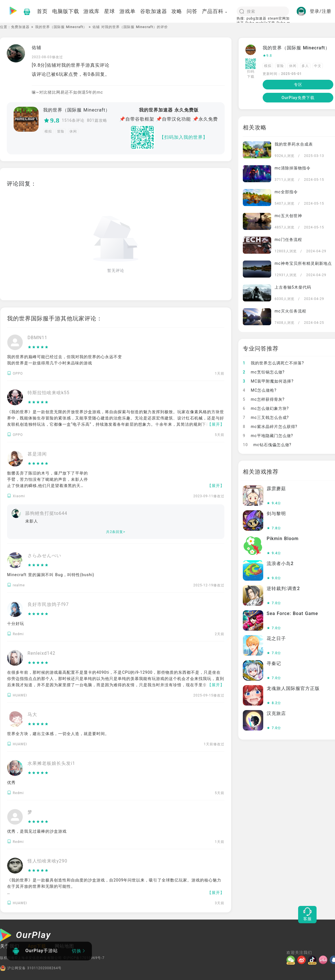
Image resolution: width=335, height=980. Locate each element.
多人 (305, 66)
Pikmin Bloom (283, 539)
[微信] (292, 960)
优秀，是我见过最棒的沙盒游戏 (37, 831)
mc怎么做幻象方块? (266, 408)
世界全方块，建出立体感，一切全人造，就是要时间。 (58, 734)
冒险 (61, 131)
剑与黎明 (276, 514)
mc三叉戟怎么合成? (266, 417)
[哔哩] (324, 960)
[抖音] (313, 960)
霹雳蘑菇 (276, 489)
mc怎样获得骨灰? (264, 399)
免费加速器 (20, 27)
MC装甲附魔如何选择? (268, 381)
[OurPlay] (26, 936)
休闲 (73, 131)
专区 (298, 85)
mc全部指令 (286, 192)
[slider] (38, 347)
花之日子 (276, 638)
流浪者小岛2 (280, 564)
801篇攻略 (97, 120)
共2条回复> (116, 532)
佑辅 (37, 48)
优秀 (11, 782)
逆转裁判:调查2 (283, 588)
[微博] (303, 960)
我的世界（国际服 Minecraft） (61, 27)
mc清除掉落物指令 (293, 168)
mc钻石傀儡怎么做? (267, 445)
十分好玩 (16, 624)
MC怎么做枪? (260, 390)
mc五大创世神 (288, 216)
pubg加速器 (256, 18)
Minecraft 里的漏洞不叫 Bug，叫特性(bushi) (51, 575)
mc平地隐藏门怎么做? (268, 436)
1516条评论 (73, 120)
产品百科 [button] (215, 11)
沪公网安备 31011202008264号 (31, 968)
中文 (318, 66)
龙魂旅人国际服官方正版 (293, 688)
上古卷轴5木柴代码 (293, 287)
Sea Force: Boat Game (292, 613)
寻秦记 (274, 663)
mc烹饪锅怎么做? (264, 372)
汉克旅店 (276, 713)
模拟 (48, 131)
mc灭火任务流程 (290, 311)
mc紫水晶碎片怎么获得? (270, 427)
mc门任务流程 (288, 240)
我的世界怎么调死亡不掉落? (273, 363)
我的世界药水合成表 (294, 144)
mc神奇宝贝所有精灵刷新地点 (303, 263)
